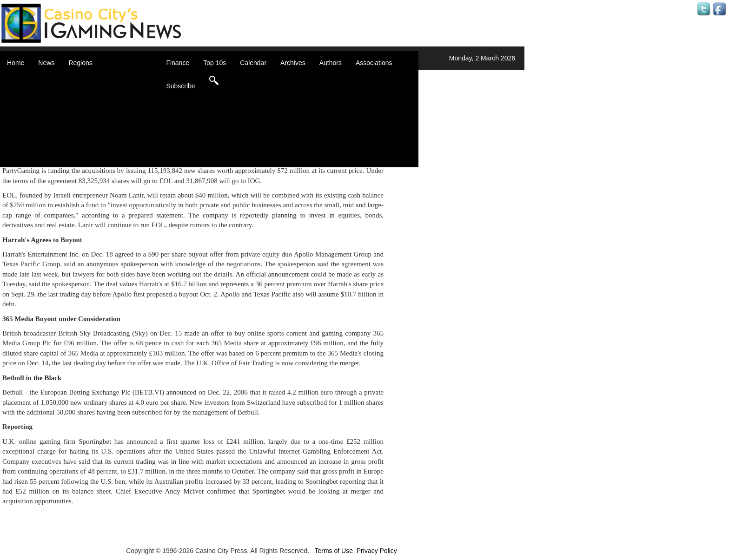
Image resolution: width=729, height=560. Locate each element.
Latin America (100, 125)
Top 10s (215, 63)
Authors (331, 63)
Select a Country (104, 163)
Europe (90, 116)
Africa (88, 79)
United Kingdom (103, 144)
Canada (91, 98)
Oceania (92, 135)
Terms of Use (333, 551)
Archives (293, 63)
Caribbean (95, 107)
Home (16, 63)
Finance (178, 63)
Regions (80, 63)
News (46, 63)
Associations (374, 63)
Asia (86, 88)
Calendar (253, 63)
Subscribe (180, 86)
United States (99, 153)
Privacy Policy (377, 551)
